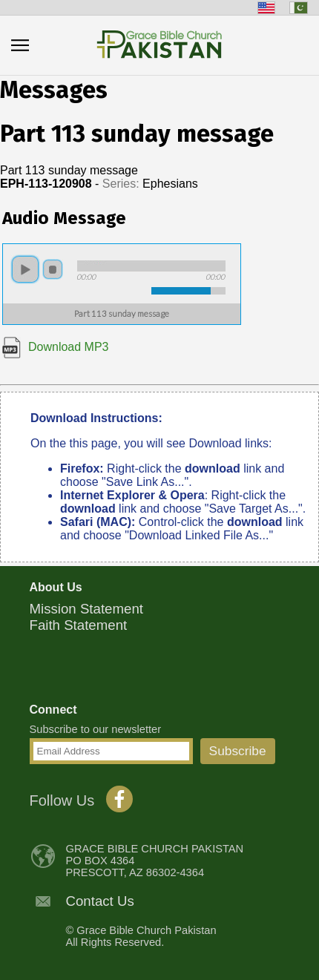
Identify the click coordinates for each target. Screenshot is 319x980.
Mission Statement (86, 609)
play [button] (25, 269)
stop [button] (53, 269)
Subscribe (238, 751)
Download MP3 (56, 347)
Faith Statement (79, 625)
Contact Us (100, 901)
